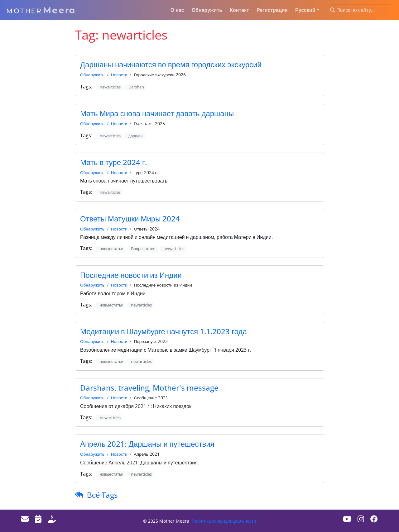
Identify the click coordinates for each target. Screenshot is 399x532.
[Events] (38, 519)
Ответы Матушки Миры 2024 (130, 218)
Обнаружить (92, 75)
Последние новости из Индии (131, 275)
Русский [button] (305, 10)
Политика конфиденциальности (224, 521)
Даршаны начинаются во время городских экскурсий (171, 64)
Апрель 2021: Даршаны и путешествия (147, 444)
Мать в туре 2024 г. (113, 162)
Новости (119, 75)
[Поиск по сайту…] (361, 10)
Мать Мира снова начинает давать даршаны (157, 113)
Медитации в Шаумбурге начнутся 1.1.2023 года (163, 331)
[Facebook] (374, 519)
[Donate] (52, 519)
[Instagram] (361, 519)
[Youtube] (347, 519)
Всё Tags (102, 495)
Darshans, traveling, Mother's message (149, 388)
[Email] (25, 519)
